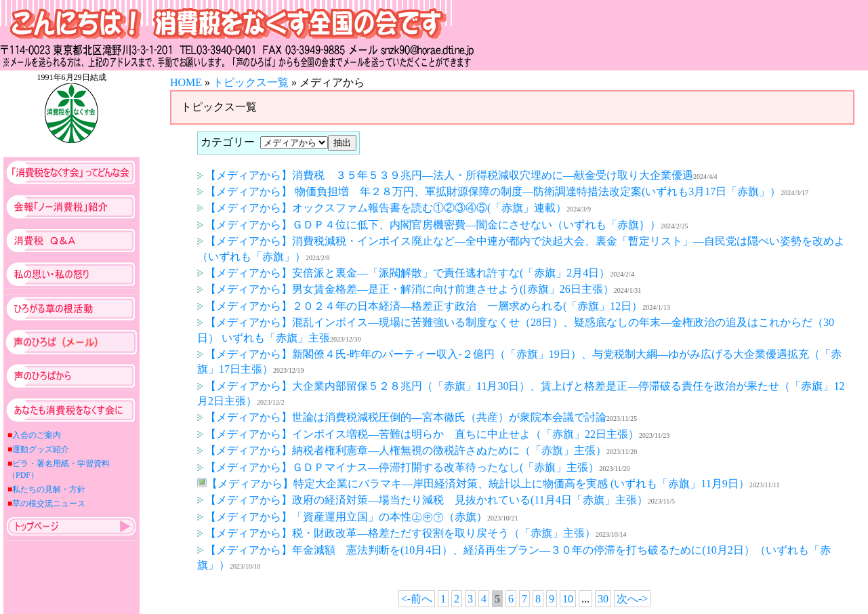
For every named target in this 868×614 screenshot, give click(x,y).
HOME (186, 82)
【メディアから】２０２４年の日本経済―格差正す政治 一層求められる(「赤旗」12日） (420, 306)
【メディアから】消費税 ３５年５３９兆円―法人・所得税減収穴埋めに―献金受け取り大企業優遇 (445, 175)
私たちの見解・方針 (49, 489)
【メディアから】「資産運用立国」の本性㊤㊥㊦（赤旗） (342, 517)
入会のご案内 (37, 435)
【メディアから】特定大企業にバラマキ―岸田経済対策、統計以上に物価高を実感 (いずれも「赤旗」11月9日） (473, 484)
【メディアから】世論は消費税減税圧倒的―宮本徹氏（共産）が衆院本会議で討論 (402, 417)
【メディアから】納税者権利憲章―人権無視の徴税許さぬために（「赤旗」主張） (402, 450)
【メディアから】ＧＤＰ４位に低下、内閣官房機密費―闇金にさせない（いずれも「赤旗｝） (429, 225)
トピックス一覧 (251, 82)
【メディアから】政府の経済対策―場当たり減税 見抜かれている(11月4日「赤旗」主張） (422, 500)
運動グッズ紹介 (41, 449)
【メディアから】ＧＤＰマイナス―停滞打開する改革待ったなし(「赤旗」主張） (398, 467)
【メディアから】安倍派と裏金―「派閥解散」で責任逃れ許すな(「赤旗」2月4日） (404, 273)
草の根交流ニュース (49, 504)
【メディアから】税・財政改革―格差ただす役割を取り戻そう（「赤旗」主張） (396, 533)
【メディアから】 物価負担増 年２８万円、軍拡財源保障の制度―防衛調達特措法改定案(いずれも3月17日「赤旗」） (489, 191)
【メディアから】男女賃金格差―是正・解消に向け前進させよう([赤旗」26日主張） (406, 289)
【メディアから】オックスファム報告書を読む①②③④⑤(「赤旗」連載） (382, 208)
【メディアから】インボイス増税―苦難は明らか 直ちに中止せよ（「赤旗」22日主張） (418, 434)
